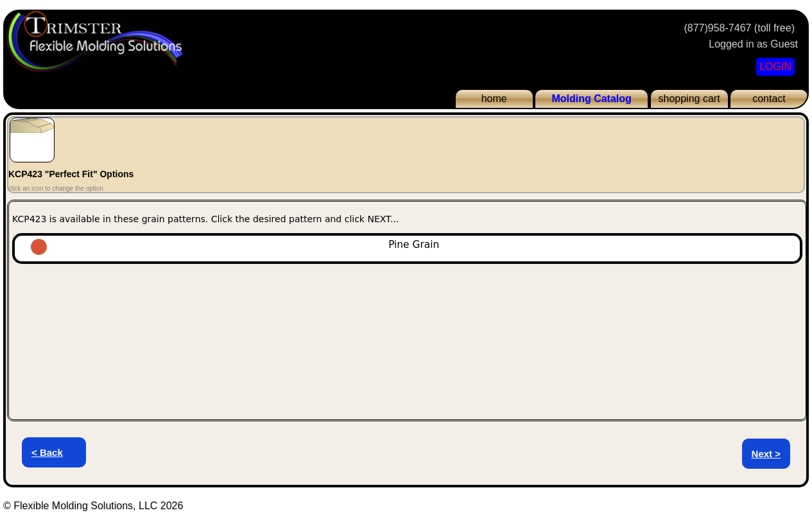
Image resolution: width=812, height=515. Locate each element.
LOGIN (775, 66)
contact (769, 99)
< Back (47, 452)
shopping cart (689, 99)
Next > (766, 454)
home (494, 99)
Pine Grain (282, 245)
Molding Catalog (591, 99)
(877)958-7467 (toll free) (739, 28)
